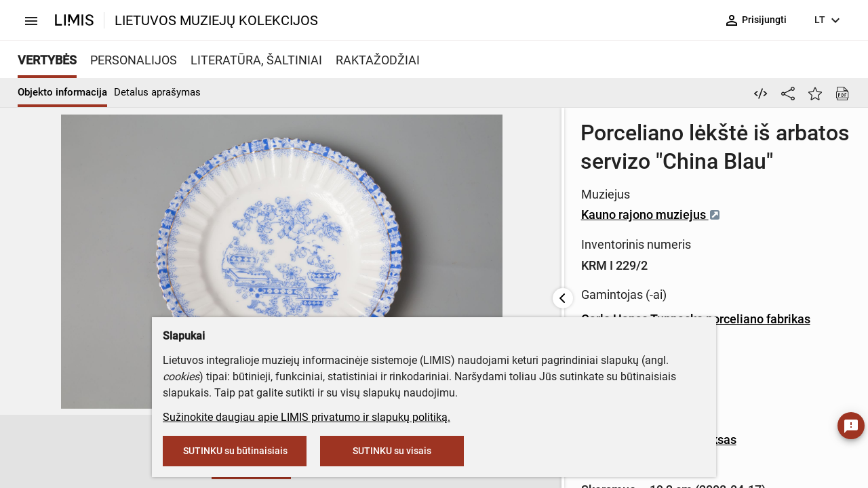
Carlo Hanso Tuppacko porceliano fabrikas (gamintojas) (474, 290)
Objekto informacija (62, 92)
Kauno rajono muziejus (393, 186)
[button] (135, 452)
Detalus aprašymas (157, 92)
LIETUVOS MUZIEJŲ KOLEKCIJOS (216, 20)
